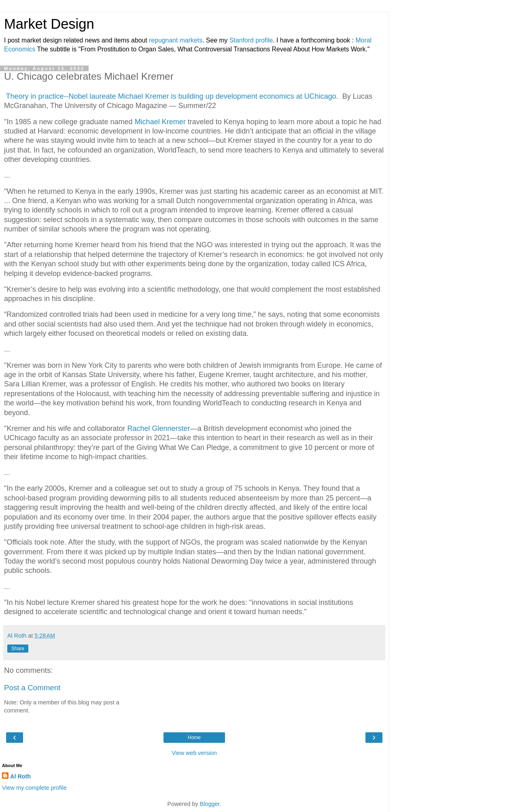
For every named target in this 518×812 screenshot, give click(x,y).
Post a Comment (32, 688)
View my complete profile (34, 788)
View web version (194, 753)
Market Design (49, 24)
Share (18, 649)
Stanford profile (251, 40)
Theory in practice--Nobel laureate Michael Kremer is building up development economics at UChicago (171, 96)
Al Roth (20, 776)
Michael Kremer (160, 122)
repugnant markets (176, 40)
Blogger (210, 804)
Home (194, 738)
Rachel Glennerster (159, 428)
